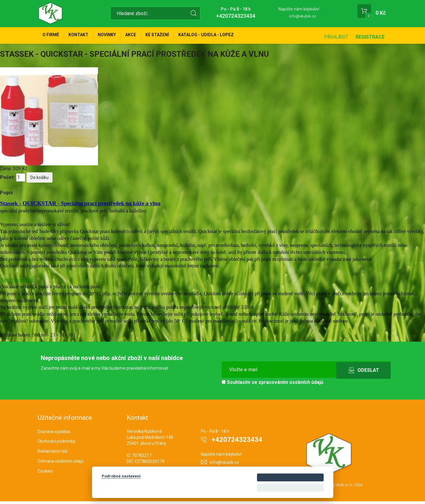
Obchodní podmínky (57, 444)
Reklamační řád (52, 454)
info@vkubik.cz (303, 16)
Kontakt (85, 37)
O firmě (53, 37)
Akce (145, 37)
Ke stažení (176, 37)
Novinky (117, 37)
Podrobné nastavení (121, 476)
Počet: (7, 180)
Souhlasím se (273, 385)
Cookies (45, 474)
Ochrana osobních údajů (61, 464)
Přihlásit (336, 37)
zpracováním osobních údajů (291, 385)
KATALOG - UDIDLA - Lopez (229, 37)
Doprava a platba (54, 434)
